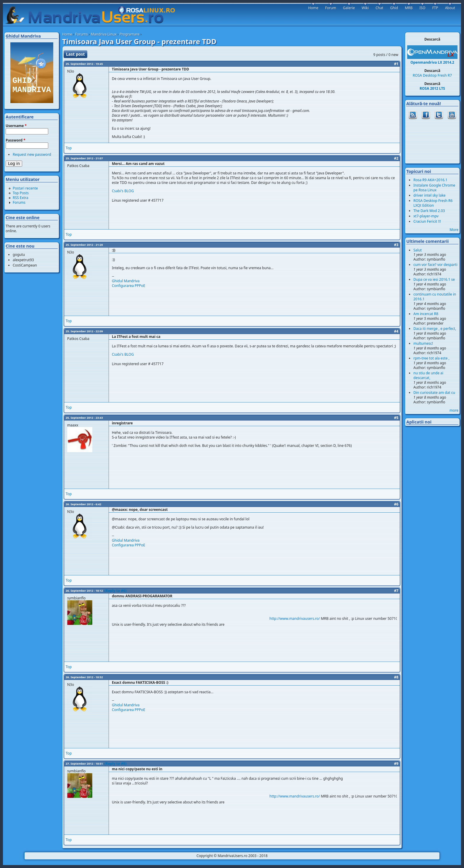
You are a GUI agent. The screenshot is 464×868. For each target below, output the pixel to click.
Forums (82, 34)
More (454, 230)
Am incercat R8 (426, 314)
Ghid (394, 8)
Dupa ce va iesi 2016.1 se (434, 279)
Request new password (32, 154)
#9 (396, 764)
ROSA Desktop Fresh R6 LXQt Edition (433, 203)
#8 (396, 677)
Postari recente (25, 188)
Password (16, 140)
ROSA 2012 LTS (432, 88)
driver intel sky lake (430, 195)
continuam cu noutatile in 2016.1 (435, 297)
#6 (396, 504)
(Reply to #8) (116, 764)
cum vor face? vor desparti (435, 265)
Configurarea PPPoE (129, 286)
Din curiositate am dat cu (434, 393)
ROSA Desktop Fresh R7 (432, 75)
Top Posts (21, 193)
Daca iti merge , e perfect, (435, 329)
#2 (396, 158)
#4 (396, 331)
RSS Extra (21, 198)
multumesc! (423, 343)
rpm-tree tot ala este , (431, 358)
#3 (396, 245)
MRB (409, 8)
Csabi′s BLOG (123, 191)
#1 (396, 64)
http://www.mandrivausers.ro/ (301, 618)
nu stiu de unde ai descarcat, (428, 375)
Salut (418, 250)
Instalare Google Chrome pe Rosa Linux (434, 188)
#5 (396, 418)
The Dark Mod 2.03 (429, 211)
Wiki (365, 8)
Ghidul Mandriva (126, 281)
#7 (396, 591)
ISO (422, 8)
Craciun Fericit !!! (427, 221)
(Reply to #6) (116, 591)
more (454, 410)
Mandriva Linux (104, 34)
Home (67, 34)
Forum (331, 8)
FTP (435, 8)
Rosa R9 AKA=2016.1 (430, 180)
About (450, 8)
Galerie (349, 8)
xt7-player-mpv (426, 216)
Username (16, 126)
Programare (130, 34)
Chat (379, 8)
